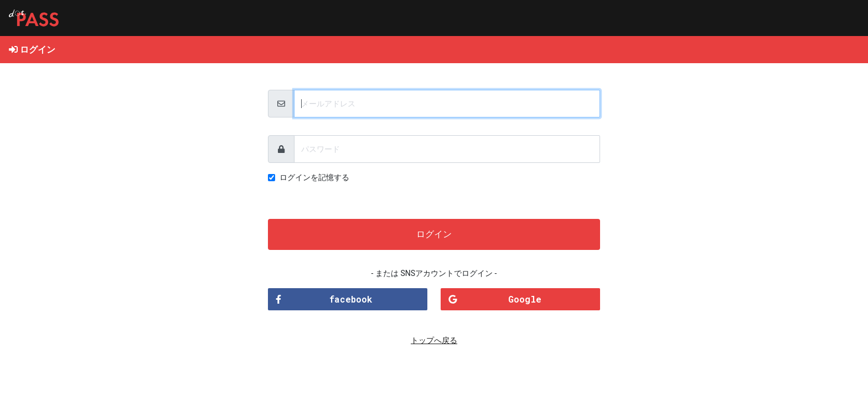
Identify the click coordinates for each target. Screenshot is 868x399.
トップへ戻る (434, 340)
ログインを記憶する (314, 177)
